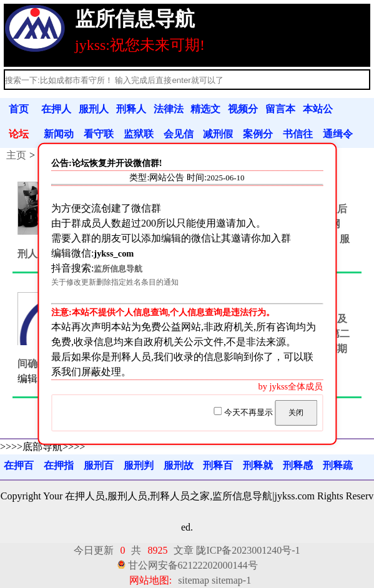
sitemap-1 (231, 580)
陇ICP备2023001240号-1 (248, 550)
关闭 (296, 413)
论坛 (19, 134)
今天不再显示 (244, 412)
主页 (16, 155)
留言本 (280, 109)
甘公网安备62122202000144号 (193, 565)
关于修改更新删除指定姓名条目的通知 (115, 282)
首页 (19, 109)
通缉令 (338, 134)
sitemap (194, 580)
